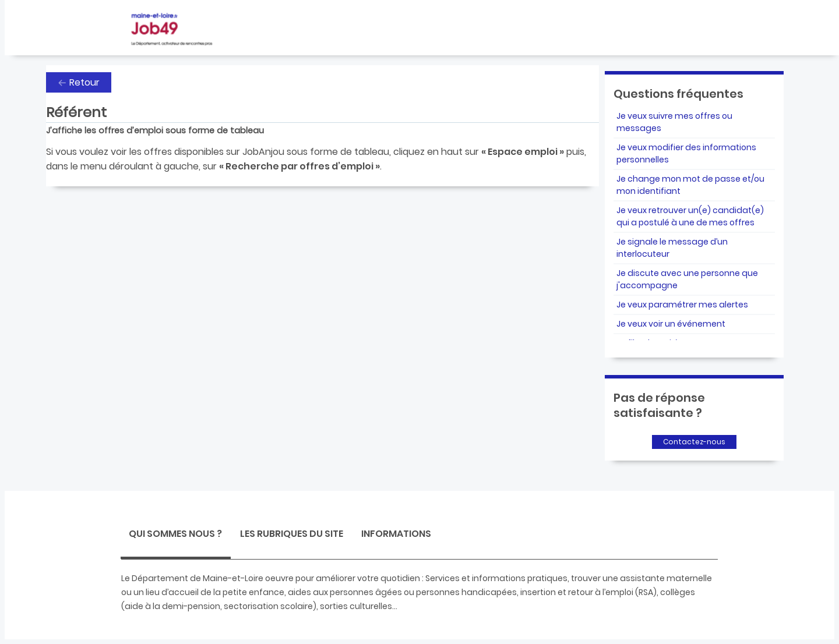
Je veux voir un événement (671, 324)
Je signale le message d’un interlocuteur (672, 248)
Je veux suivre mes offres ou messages (674, 122)
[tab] (176, 535)
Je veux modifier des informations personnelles (686, 153)
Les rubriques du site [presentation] (292, 534)
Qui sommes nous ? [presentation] (175, 534)
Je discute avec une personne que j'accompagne (687, 279)
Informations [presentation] (396, 534)
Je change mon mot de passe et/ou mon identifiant (690, 185)
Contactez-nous (694, 442)
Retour (84, 82)
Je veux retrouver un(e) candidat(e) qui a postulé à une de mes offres (690, 216)
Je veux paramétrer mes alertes (682, 305)
